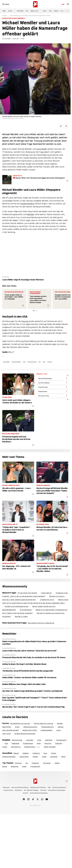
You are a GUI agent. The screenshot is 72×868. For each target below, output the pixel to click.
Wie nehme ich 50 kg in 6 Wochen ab (41, 623)
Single (24, 766)
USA (44, 362)
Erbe (6, 743)
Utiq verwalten (8, 790)
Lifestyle (5, 16)
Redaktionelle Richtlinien (38, 787)
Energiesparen (61, 740)
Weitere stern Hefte (30, 730)
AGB (49, 787)
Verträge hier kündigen (31, 790)
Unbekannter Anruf (47, 600)
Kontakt (25, 793)
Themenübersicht (47, 727)
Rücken (35, 757)
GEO (50, 11)
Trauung (25, 321)
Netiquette (19, 790)
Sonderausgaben (47, 730)
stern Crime (64, 11)
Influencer (35, 763)
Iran (27, 11)
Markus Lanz (34, 11)
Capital (56, 11)
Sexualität (54, 757)
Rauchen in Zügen (21, 616)
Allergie (16, 753)
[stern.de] (35, 4)
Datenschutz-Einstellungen (57, 790)
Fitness (54, 753)
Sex (27, 763)
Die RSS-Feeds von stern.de (43, 723)
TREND (57, 763)
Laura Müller (42, 149)
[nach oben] (67, 781)
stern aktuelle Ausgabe (10, 730)
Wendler (31, 214)
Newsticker (10, 634)
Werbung (43, 790)
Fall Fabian (20, 11)
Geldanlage (15, 743)
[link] (68, 4)
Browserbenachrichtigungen (39, 793)
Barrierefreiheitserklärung (20, 787)
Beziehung (15, 766)
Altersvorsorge (17, 740)
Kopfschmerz (24, 757)
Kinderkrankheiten (9, 757)
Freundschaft (35, 766)
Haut (45, 753)
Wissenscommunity (30, 727)
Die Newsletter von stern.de (20, 723)
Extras (10, 11)
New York (48, 743)
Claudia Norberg (27, 204)
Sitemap (61, 727)
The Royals (47, 763)
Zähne (63, 757)
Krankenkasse (28, 743)
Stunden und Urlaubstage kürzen (16, 606)
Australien (30, 740)
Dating (5, 766)
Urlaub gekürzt (46, 593)
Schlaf (44, 757)
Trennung (18, 763)
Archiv (17, 727)
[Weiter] (68, 11)
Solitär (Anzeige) (50, 747)
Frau (24, 362)
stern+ (45, 11)
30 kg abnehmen (26, 610)
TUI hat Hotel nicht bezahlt (27, 593)
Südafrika (59, 743)
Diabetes (26, 753)
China (39, 740)
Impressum (6, 787)
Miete (39, 743)
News (4, 11)
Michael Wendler (16, 362)
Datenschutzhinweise (59, 787)
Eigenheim (49, 740)
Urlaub (5, 747)
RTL (10, 352)
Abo (63, 4)
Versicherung (16, 747)
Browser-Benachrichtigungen (25, 734)
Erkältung (36, 753)
